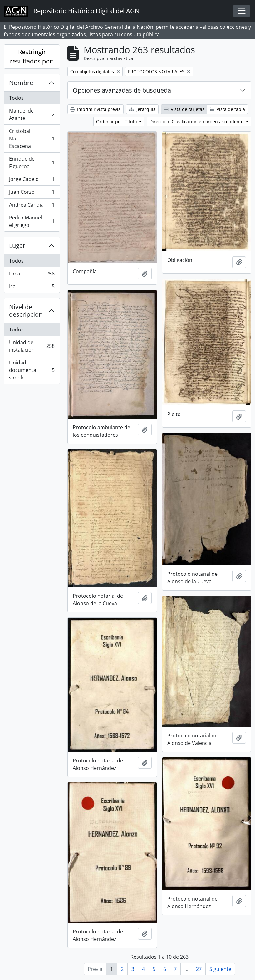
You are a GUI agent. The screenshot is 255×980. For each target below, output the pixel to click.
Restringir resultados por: (32, 56)
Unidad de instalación (32, 346)
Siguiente (220, 969)
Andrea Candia (32, 206)
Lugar (17, 246)
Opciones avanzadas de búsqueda (122, 90)
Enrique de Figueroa (32, 163)
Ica (32, 288)
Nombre (21, 83)
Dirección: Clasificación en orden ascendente (197, 121)
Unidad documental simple (32, 370)
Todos (16, 98)
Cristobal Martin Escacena (32, 138)
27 (199, 969)
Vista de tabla (227, 109)
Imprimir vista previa (96, 109)
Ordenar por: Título (117, 121)
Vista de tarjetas (184, 109)
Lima (32, 275)
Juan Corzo (32, 193)
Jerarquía (142, 109)
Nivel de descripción (26, 311)
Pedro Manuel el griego (32, 221)
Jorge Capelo (32, 181)
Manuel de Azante (32, 114)
